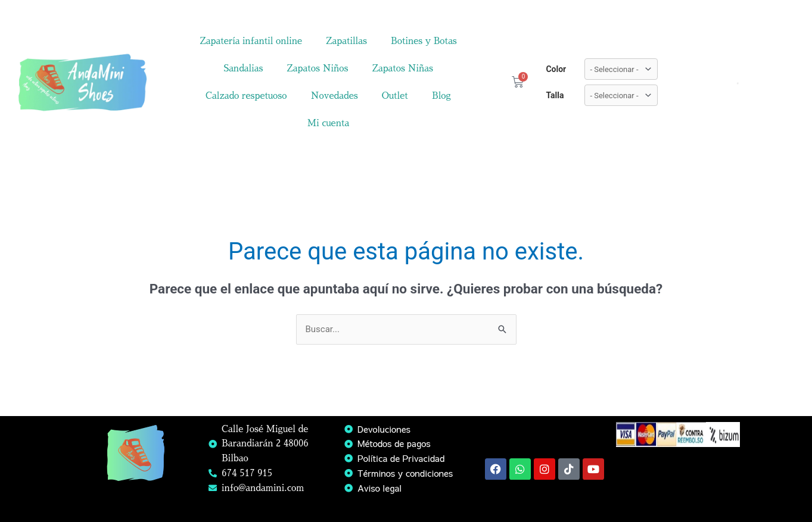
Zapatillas (346, 41)
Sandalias (243, 68)
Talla (555, 95)
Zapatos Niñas (402, 68)
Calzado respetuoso (246, 96)
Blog (441, 96)
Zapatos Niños (317, 68)
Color (556, 69)
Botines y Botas (424, 41)
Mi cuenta (329, 123)
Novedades (335, 96)
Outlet (395, 96)
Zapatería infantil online (251, 41)
